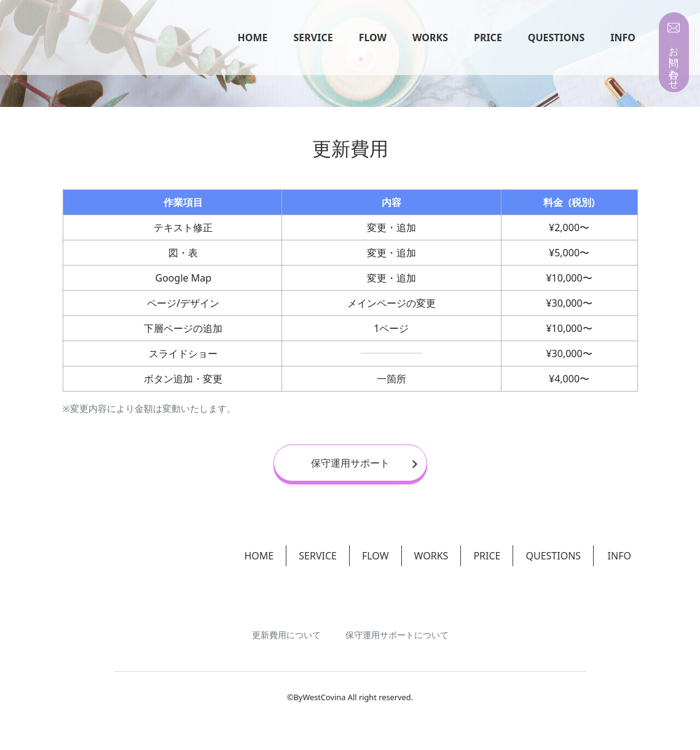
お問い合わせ (674, 62)
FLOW (373, 38)
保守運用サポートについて (397, 624)
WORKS (430, 38)
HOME (253, 38)
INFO (623, 38)
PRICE (488, 38)
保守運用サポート (364, 463)
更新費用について (286, 624)
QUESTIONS (556, 38)
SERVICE (313, 38)
